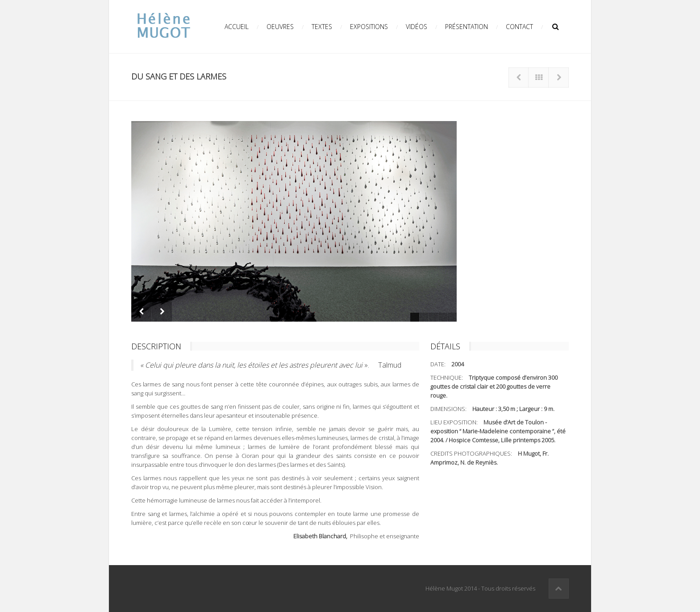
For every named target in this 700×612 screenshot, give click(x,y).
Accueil (237, 27)
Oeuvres (280, 27)
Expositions (369, 27)
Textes (322, 27)
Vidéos (417, 27)
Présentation (467, 27)
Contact (519, 27)
